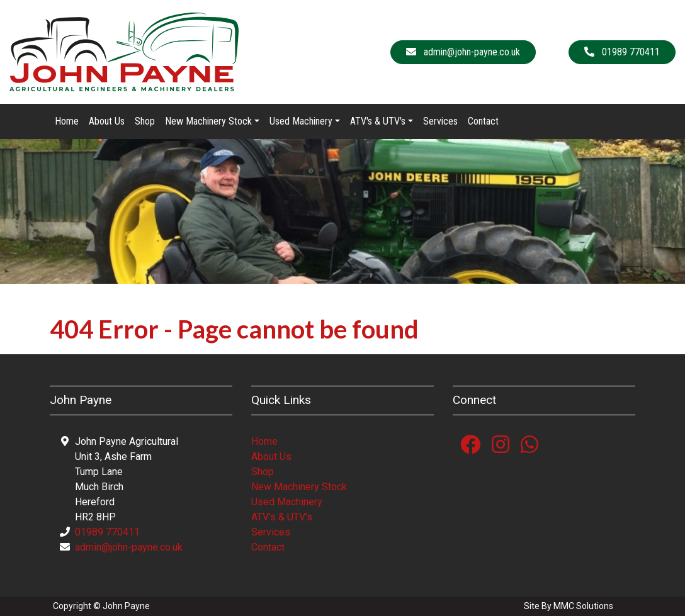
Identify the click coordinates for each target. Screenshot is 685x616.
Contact (483, 121)
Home (67, 121)
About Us (107, 121)
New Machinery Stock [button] (208, 121)
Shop (145, 121)
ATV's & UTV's (282, 517)
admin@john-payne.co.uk (129, 547)
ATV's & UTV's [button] (378, 121)
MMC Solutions (583, 606)
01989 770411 (107, 532)
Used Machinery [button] (301, 121)
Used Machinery (287, 502)
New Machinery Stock (299, 487)
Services (440, 121)
